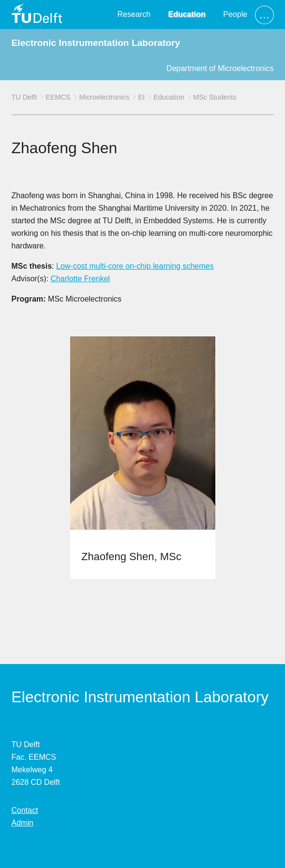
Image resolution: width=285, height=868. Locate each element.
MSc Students (215, 97)
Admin (22, 823)
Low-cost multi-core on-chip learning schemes (135, 266)
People (235, 14)
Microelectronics (104, 97)
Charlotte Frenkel (80, 279)
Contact (25, 810)
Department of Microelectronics (220, 68)
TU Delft (24, 97)
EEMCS (58, 97)
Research (134, 14)
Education (187, 14)
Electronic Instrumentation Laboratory (96, 43)
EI (141, 97)
